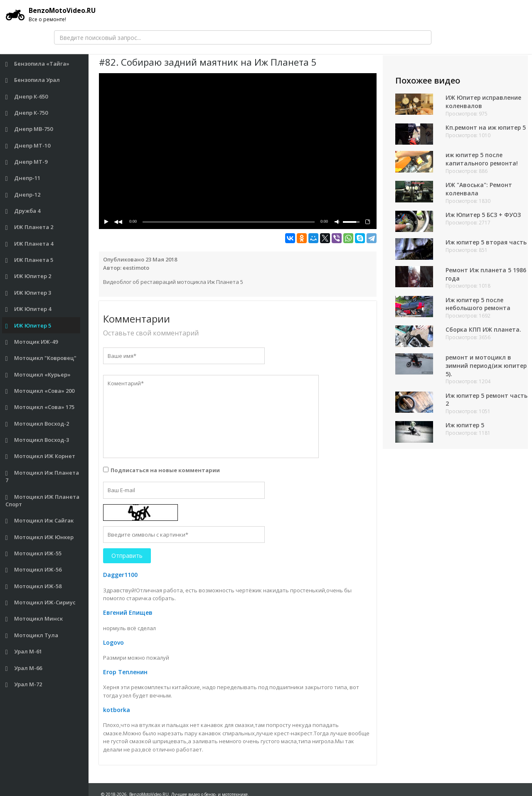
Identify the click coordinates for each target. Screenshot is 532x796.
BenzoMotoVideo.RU (52, 15)
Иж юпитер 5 (465, 428)
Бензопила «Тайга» (38, 64)
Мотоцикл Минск (34, 619)
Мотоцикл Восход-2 (37, 424)
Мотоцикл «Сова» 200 (40, 391)
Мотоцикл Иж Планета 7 (42, 477)
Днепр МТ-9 (27, 162)
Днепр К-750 (27, 113)
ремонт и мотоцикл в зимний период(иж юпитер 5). (479, 368)
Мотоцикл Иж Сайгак (40, 521)
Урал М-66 (24, 668)
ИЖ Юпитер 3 (28, 293)
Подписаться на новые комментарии (165, 470)
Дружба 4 (23, 211)
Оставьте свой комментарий (151, 333)
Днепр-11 (23, 178)
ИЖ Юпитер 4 (28, 309)
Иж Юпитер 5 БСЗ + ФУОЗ (484, 215)
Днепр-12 (23, 195)
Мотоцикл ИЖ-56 (34, 570)
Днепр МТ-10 (28, 146)
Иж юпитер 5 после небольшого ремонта (478, 307)
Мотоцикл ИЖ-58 (34, 586)
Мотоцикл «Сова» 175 (40, 407)
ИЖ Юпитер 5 (28, 326)
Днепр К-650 (27, 97)
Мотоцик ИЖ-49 (32, 342)
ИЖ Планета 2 (30, 227)
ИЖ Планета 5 (30, 260)
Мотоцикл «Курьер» (38, 375)
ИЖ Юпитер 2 (28, 276)
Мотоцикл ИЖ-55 (34, 553)
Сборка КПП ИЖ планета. (484, 333)
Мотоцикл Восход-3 (37, 440)
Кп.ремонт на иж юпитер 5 (486, 127)
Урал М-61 (24, 652)
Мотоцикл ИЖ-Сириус (41, 603)
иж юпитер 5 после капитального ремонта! (482, 159)
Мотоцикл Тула (32, 635)
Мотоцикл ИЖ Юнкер (40, 537)
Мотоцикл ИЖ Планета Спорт (43, 501)
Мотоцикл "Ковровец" (41, 358)
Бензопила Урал (33, 80)
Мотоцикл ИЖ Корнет (41, 456)
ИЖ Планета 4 (30, 244)
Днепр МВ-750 (29, 129)
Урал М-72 (24, 684)
